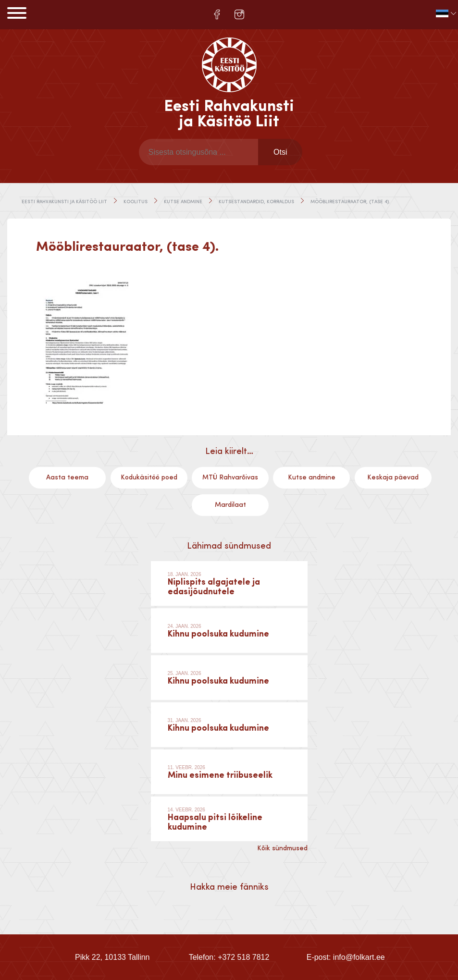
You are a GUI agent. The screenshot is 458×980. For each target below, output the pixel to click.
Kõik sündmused (282, 848)
